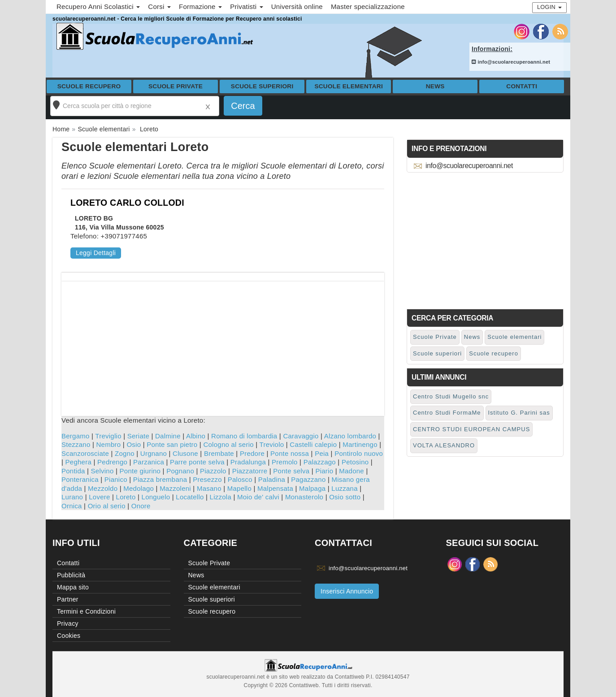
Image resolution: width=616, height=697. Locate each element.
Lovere (99, 497)
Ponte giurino (140, 471)
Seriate (138, 436)
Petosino (355, 462)
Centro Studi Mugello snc (451, 396)
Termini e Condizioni (86, 611)
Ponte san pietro (172, 444)
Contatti (522, 86)
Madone (351, 471)
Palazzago (320, 462)
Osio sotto (345, 497)
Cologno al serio (228, 444)
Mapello (239, 488)
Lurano (72, 497)
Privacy (68, 623)
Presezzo (207, 479)
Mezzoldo (103, 488)
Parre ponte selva (197, 462)
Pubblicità (71, 575)
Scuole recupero (89, 86)
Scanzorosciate (85, 453)
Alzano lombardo (350, 436)
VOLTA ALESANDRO (444, 445)
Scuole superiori (262, 86)
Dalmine (168, 436)
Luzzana (344, 488)
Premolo (285, 462)
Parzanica (149, 462)
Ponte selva (291, 471)
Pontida (73, 471)
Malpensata (275, 488)
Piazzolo (213, 471)
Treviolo (272, 444)
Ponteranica (80, 479)
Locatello (190, 497)
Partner (68, 599)
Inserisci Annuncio (347, 591)
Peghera (78, 462)
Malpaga (312, 488)
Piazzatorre (250, 471)
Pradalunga (248, 462)
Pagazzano (308, 479)
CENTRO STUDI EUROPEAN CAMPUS (471, 429)
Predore (252, 453)
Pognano (180, 471)
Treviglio (108, 436)
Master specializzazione (368, 6)
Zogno (125, 453)
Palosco (240, 479)
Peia (322, 453)
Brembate (219, 453)
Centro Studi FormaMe (447, 413)
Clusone (185, 453)
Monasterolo (304, 497)
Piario (324, 471)
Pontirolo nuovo (359, 453)
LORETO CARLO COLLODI (127, 203)
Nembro (109, 444)
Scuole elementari (349, 86)
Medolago (139, 488)
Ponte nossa (290, 453)
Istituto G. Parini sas (519, 413)
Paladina (272, 479)
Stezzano (76, 444)
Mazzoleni (175, 488)
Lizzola (221, 497)
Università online (297, 6)
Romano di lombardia (244, 436)
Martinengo (360, 444)
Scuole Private (176, 86)
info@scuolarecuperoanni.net (511, 62)
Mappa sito (73, 587)
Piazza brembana (160, 479)
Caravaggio (301, 436)
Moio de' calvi (258, 497)
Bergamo (76, 436)
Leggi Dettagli (96, 253)
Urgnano (154, 453)
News (435, 86)
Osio (134, 444)
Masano (209, 488)
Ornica (72, 506)
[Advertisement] (223, 344)
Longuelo (156, 497)
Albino (196, 436)
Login (549, 7)
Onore (141, 506)
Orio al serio (107, 506)
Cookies (69, 636)
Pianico (116, 479)
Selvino (102, 471)
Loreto (126, 497)
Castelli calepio (313, 444)
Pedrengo (112, 462)
